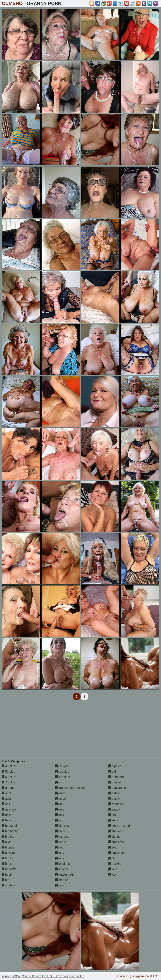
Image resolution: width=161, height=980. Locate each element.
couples (62, 772)
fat (59, 804)
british (8, 864)
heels (61, 842)
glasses (62, 826)
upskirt (115, 864)
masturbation (66, 875)
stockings (116, 853)
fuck (60, 815)
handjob (62, 837)
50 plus (9, 772)
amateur (9, 788)
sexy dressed (119, 826)
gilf (59, 820)
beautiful (9, 826)
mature (62, 880)
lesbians (63, 864)
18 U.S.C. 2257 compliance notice (64, 976)
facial (60, 799)
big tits (8, 837)
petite (114, 793)
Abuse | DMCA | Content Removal (22, 976)
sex (112, 815)
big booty (10, 831)
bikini (7, 842)
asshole (9, 809)
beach (8, 820)
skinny (114, 837)
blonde (8, 847)
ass (6, 804)
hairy (60, 831)
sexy (113, 820)
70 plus (9, 782)
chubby (9, 885)
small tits (116, 842)
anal (6, 793)
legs (60, 858)
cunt (60, 782)
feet (59, 809)
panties (115, 782)
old (112, 772)
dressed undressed (70, 788)
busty (7, 875)
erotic (61, 793)
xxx (112, 875)
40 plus (9, 766)
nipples (115, 766)
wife (113, 869)
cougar (62, 766)
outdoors (116, 777)
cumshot (63, 777)
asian (7, 799)
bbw (6, 815)
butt (6, 880)
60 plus (9, 777)
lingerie (62, 869)
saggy (114, 809)
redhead (116, 804)
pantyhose (117, 788)
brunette (9, 869)
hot (59, 847)
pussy (114, 799)
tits (112, 858)
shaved (115, 831)
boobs (8, 858)
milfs (60, 885)
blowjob (9, 853)
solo (113, 847)
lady (60, 853)
